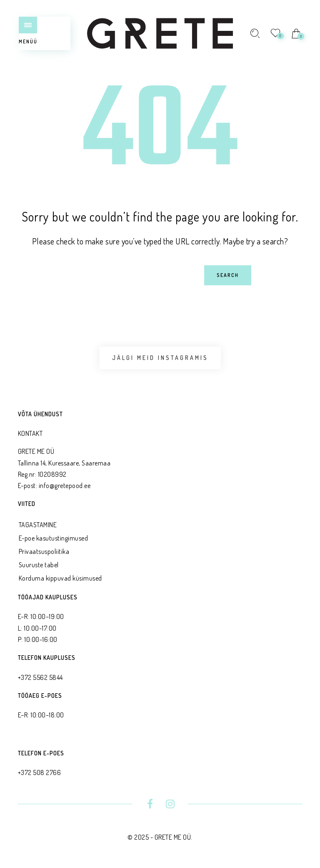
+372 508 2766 (40, 772)
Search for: (30, 265)
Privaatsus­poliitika (44, 551)
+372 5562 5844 (40, 677)
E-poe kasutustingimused (54, 538)
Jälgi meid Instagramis (160, 358)
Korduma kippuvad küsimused (60, 578)
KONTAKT (30, 433)
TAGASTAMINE (38, 525)
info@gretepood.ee (65, 486)
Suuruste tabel (39, 565)
